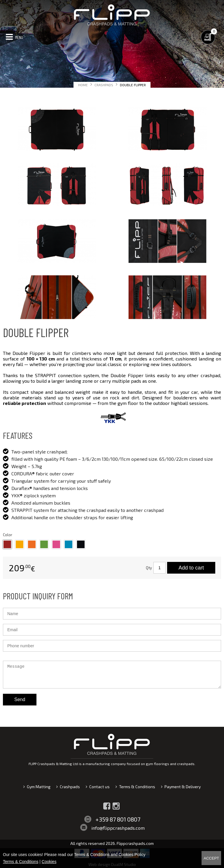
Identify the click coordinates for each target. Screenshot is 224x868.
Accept (211, 858)
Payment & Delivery (183, 787)
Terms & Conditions (137, 787)
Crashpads (104, 85)
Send (20, 699)
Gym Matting (39, 787)
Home (83, 85)
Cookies (49, 862)
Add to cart (191, 568)
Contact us (99, 787)
